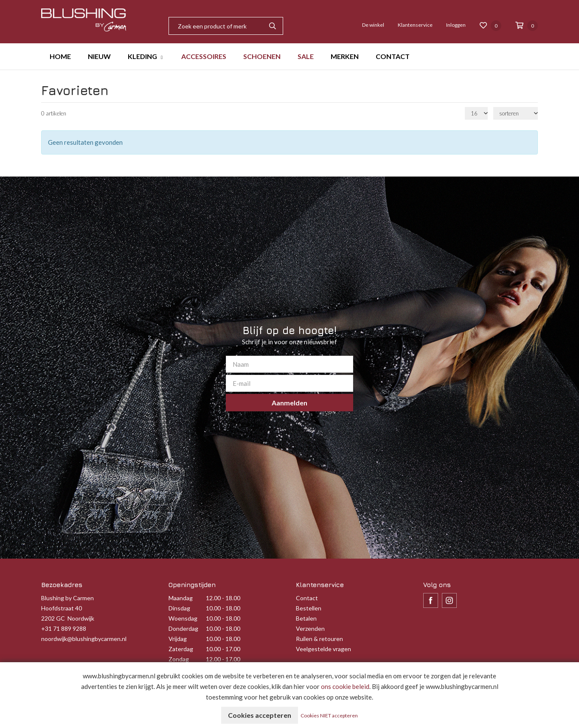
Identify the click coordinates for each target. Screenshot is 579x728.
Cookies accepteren (260, 715)
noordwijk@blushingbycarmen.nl (84, 639)
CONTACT (393, 56)
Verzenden (310, 628)
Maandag (181, 598)
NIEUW (99, 56)
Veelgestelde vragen (323, 649)
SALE (306, 56)
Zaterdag (181, 649)
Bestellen (309, 608)
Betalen (306, 618)
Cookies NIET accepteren (329, 715)
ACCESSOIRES (204, 56)
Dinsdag (179, 608)
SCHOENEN (262, 56)
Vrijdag (178, 639)
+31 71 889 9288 (64, 628)
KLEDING (142, 56)
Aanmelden (289, 403)
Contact (307, 598)
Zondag (179, 659)
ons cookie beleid (345, 686)
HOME (60, 56)
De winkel (373, 25)
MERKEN (345, 56)
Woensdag (183, 618)
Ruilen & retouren (319, 639)
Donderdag (183, 628)
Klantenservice (415, 25)
